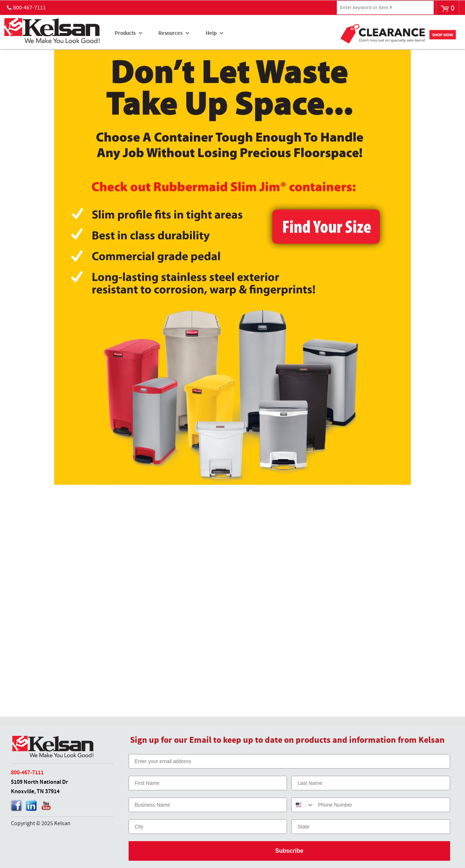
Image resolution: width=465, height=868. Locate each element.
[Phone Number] (382, 805)
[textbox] (385, 8)
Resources (170, 33)
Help (211, 33)
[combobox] (303, 805)
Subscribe (289, 851)
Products (125, 33)
